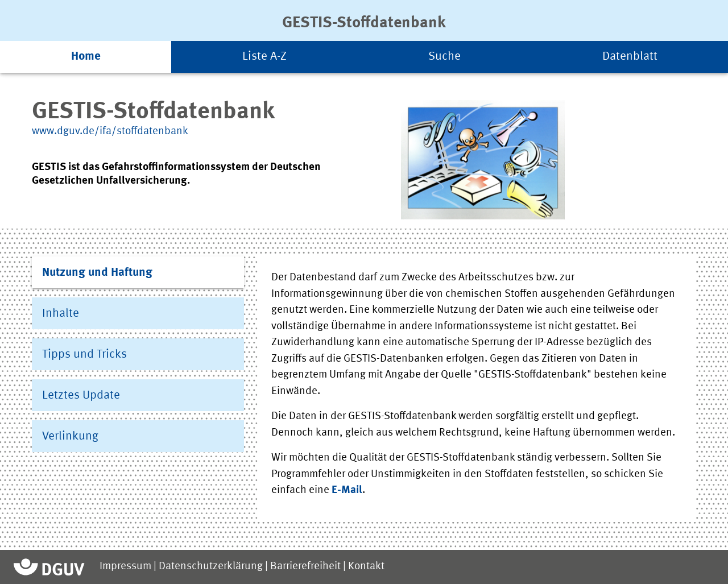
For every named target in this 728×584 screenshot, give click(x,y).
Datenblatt (630, 57)
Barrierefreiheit (305, 567)
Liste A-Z (264, 57)
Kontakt (366, 567)
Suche (444, 57)
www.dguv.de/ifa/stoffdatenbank (110, 132)
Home (86, 57)
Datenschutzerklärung (211, 567)
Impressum (125, 567)
